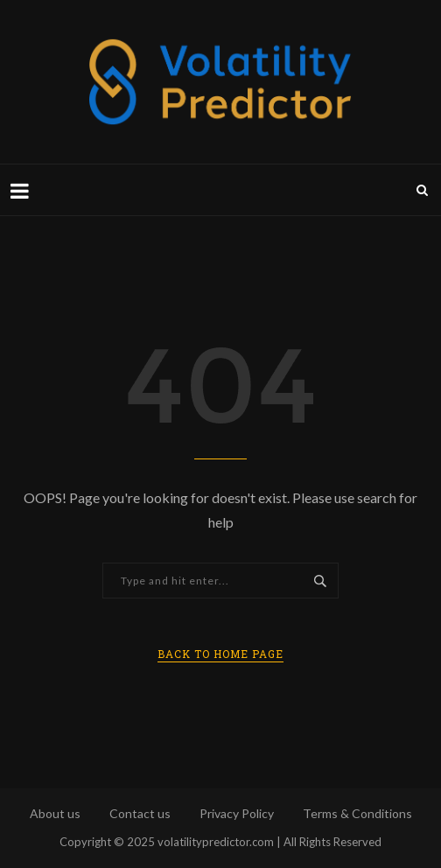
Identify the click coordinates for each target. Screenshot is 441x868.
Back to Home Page (220, 654)
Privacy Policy (237, 813)
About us (55, 813)
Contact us (140, 813)
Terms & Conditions (357, 813)
